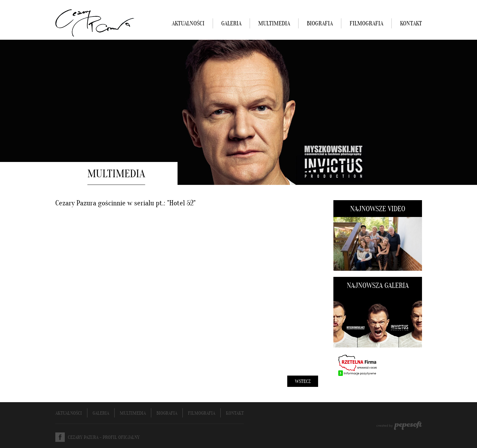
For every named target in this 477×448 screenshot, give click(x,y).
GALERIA (231, 24)
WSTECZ (303, 382)
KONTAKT (411, 24)
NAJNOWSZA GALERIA (378, 286)
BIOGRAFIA (320, 24)
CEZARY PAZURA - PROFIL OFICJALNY (104, 438)
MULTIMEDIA (274, 24)
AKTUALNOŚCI (188, 24)
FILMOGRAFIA (366, 24)
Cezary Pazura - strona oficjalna (95, 23)
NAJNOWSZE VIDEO (378, 209)
